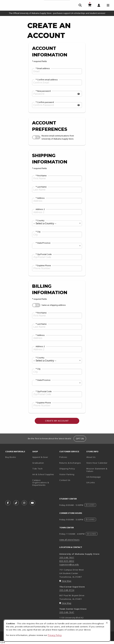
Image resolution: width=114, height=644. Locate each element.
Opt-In (80, 439)
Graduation (38, 463)
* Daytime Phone (43, 266)
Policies (63, 457)
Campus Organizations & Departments (45, 483)
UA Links (91, 482)
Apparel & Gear (40, 457)
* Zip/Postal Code (44, 254)
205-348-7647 (67, 612)
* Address (40, 198)
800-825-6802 (67, 561)
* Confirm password (45, 102)
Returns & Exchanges (70, 463)
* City (38, 232)
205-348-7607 (67, 557)
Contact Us (65, 480)
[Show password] (79, 94)
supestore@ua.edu (69, 564)
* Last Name (41, 187)
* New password (43, 91)
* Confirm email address (47, 80)
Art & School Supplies (43, 474)
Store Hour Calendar (99, 463)
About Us (91, 457)
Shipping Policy (67, 469)
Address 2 (40, 209)
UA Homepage (99, 477)
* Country (40, 221)
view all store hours (69, 540)
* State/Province (43, 243)
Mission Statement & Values (97, 470)
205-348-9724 (67, 590)
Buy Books (11, 457)
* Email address (43, 69)
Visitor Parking (67, 474)
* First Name (41, 176)
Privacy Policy (55, 635)
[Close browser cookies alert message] (107, 623)
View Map (66, 581)
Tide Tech (37, 469)
